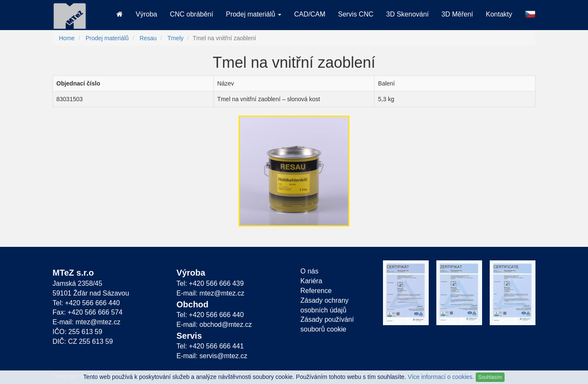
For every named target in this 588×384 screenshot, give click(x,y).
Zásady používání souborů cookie (327, 324)
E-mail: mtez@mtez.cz (86, 322)
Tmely (175, 38)
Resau (148, 38)
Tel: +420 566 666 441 (210, 346)
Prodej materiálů (107, 38)
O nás (309, 271)
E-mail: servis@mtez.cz (212, 356)
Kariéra (311, 281)
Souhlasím (490, 377)
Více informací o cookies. (441, 377)
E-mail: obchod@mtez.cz (214, 325)
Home (67, 38)
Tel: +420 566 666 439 (210, 283)
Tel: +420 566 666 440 (86, 303)
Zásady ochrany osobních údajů (325, 305)
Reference (316, 291)
